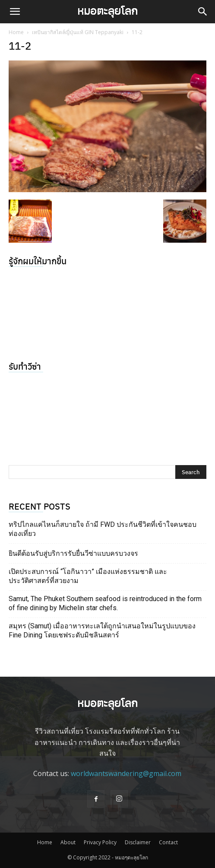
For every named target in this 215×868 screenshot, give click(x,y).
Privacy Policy (100, 842)
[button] (15, 12)
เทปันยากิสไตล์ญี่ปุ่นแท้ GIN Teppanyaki (78, 32)
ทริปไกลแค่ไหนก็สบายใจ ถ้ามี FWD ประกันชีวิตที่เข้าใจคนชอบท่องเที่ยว (103, 529)
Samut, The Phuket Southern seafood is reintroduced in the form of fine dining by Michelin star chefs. (105, 603)
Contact (168, 842)
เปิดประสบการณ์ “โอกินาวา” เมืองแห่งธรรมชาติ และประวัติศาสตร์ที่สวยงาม (88, 576)
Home (16, 32)
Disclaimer (138, 842)
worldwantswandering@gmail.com (126, 773)
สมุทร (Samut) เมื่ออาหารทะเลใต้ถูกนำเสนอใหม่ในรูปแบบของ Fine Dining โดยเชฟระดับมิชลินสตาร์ (102, 630)
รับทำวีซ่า (25, 366)
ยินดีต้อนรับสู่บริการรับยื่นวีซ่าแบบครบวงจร (73, 553)
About (68, 842)
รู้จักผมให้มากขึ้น (38, 261)
